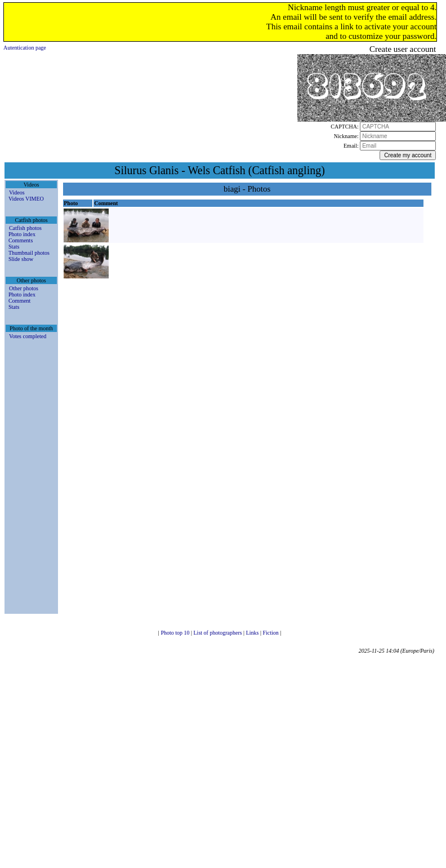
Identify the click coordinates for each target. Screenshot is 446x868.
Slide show (21, 259)
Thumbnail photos (29, 253)
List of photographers (219, 633)
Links (253, 633)
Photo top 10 (176, 633)
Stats (14, 247)
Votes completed (28, 336)
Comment (19, 301)
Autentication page (25, 48)
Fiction (271, 633)
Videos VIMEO (26, 199)
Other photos (24, 288)
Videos (17, 192)
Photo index (22, 234)
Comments (21, 240)
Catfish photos (25, 228)
